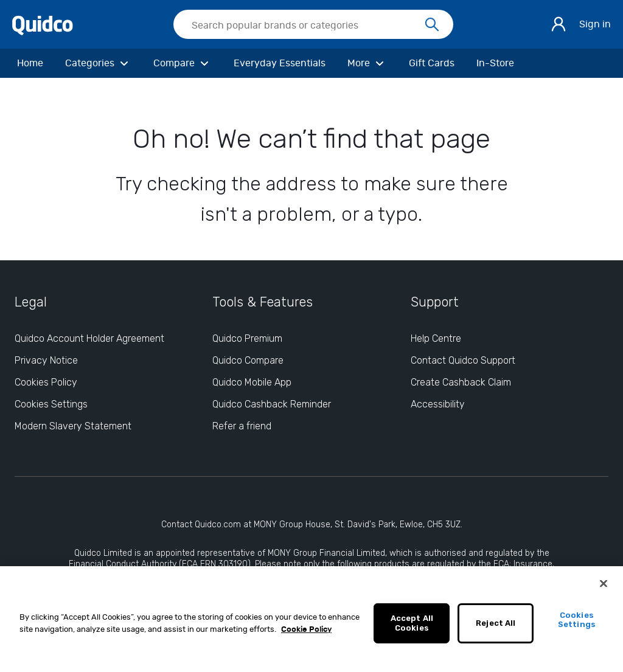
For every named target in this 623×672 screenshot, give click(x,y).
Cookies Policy (46, 382)
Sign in (595, 24)
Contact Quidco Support (463, 360)
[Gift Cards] (432, 63)
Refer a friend (242, 426)
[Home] (30, 63)
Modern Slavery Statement (73, 426)
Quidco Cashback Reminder (272, 404)
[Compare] (183, 63)
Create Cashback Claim (461, 382)
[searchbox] (313, 24)
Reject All (496, 627)
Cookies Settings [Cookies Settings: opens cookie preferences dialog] (51, 404)
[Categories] (98, 63)
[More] (367, 63)
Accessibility (438, 404)
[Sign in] (559, 24)
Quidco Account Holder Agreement (89, 338)
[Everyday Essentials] (280, 63)
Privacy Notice (46, 360)
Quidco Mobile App (252, 382)
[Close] (604, 587)
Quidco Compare (248, 360)
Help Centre (436, 338)
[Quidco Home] (43, 24)
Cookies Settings (577, 624)
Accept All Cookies (412, 627)
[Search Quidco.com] (306, 26)
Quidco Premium (247, 338)
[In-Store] (495, 63)
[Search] (432, 25)
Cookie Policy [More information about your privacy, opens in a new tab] (306, 633)
